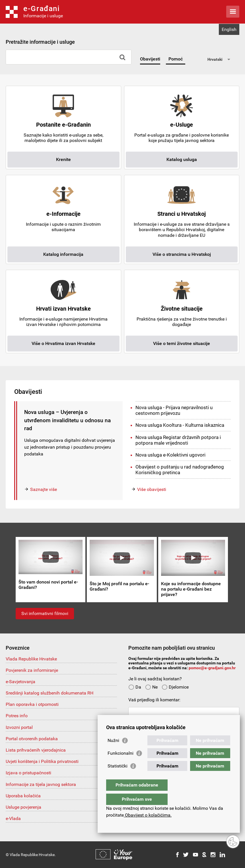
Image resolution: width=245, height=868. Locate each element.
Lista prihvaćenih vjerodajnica (36, 750)
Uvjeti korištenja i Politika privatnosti (42, 761)
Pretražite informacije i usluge (40, 42)
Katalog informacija (63, 254)
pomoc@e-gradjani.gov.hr (212, 668)
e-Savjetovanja (20, 682)
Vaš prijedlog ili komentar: (154, 700)
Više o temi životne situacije (182, 343)
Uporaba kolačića (23, 796)
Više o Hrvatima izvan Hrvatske (63, 343)
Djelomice (175, 687)
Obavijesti (150, 59)
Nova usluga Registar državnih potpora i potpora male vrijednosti (178, 440)
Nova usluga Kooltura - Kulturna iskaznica (180, 425)
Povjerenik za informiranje (32, 670)
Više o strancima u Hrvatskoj (182, 254)
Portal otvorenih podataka (32, 739)
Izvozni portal (19, 727)
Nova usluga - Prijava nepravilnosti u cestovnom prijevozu (174, 410)
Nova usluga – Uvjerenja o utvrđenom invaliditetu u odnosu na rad (67, 420)
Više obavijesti (152, 489)
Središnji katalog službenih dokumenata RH (50, 693)
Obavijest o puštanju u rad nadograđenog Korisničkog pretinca (180, 470)
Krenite (63, 159)
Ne (151, 687)
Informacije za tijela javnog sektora (41, 784)
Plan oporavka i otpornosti (32, 704)
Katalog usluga (182, 159)
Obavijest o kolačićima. (148, 815)
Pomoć (176, 59)
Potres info (17, 716)
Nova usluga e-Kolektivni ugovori (170, 455)
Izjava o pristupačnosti (28, 773)
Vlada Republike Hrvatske (31, 659)
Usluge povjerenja (23, 807)
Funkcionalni (121, 765)
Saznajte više (44, 489)
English (229, 29)
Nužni (113, 752)
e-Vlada (13, 818)
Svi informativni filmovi (45, 613)
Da (135, 687)
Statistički (118, 777)
